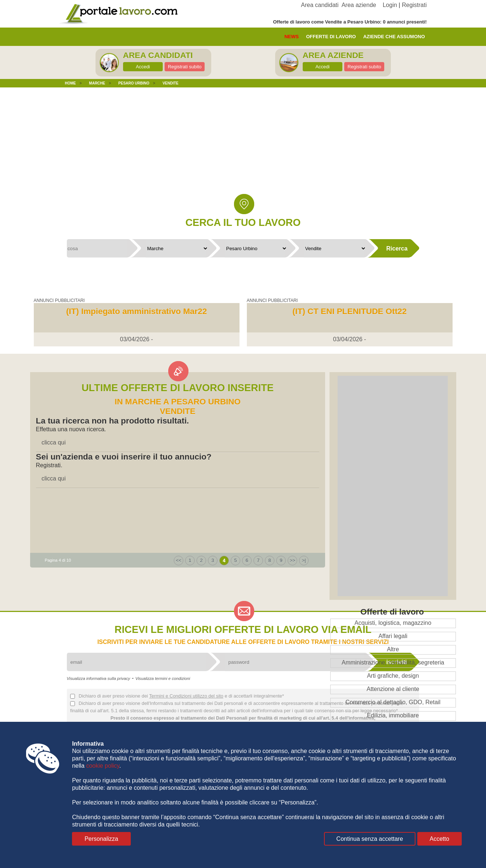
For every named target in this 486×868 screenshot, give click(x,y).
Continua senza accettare (370, 839)
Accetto (440, 839)
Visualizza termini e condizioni (163, 678)
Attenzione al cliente (393, 689)
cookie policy (102, 766)
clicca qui (54, 442)
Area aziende (359, 5)
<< (179, 560)
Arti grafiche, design (393, 676)
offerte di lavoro (331, 37)
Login (390, 5)
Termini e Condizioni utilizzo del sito (186, 696)
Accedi (143, 67)
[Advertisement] (243, 146)
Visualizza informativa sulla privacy (99, 678)
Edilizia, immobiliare (393, 715)
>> (293, 560)
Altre (393, 649)
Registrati (414, 5)
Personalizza (101, 839)
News (291, 37)
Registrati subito (185, 67)
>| (304, 560)
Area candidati (320, 5)
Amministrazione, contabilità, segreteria (393, 662)
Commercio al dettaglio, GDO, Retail (393, 702)
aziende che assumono (394, 37)
